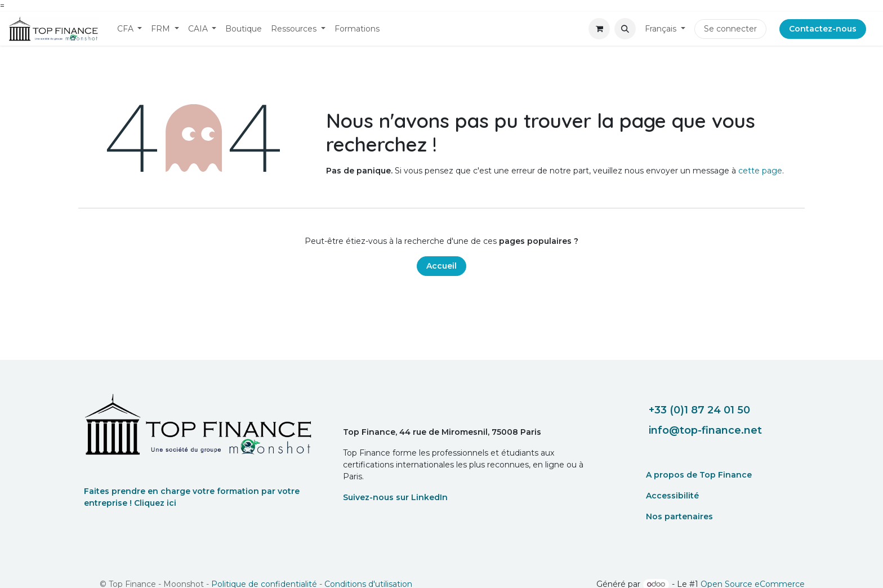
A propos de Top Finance (699, 475)
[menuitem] (130, 29)
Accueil (441, 266)
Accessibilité (672, 496)
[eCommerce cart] (599, 29)
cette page (760, 171)
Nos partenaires (679, 516)
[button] (625, 29)
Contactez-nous (823, 29)
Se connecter (730, 29)
